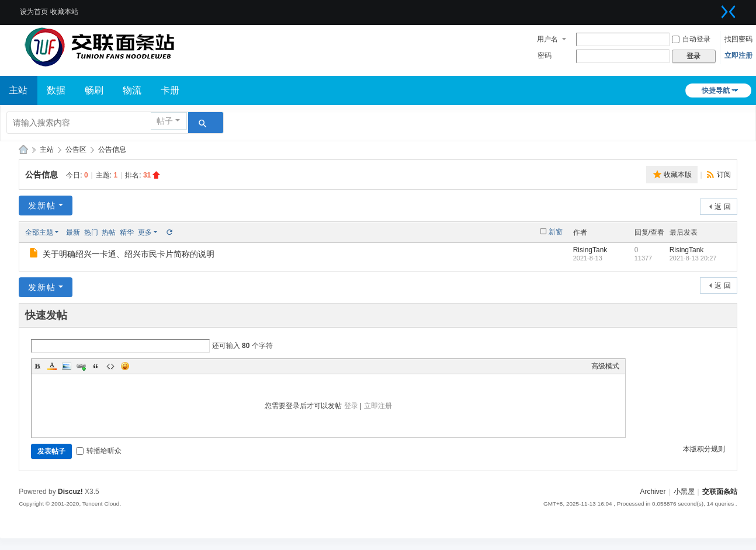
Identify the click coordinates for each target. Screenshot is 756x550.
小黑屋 (684, 492)
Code (110, 366)
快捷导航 (716, 90)
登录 (351, 406)
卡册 (170, 90)
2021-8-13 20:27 (693, 258)
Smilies (125, 366)
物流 (132, 90)
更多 (145, 232)
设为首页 (34, 12)
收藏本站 (64, 12)
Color (52, 366)
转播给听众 (99, 451)
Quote (96, 366)
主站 (47, 149)
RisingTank (590, 250)
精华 (127, 232)
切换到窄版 (729, 12)
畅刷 (94, 90)
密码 (545, 55)
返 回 (722, 207)
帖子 (165, 121)
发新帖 (42, 206)
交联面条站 (23, 150)
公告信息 (112, 149)
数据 (56, 90)
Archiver (653, 492)
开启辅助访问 (714, 8)
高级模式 (605, 366)
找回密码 (738, 39)
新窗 (556, 232)
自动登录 (691, 39)
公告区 (76, 149)
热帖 (109, 232)
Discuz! (70, 492)
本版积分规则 (704, 449)
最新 (73, 232)
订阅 (724, 175)
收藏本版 (678, 175)
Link (81, 366)
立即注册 (738, 55)
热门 (91, 232)
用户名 (547, 39)
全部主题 (39, 232)
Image (67, 366)
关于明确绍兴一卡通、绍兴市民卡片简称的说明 (129, 254)
